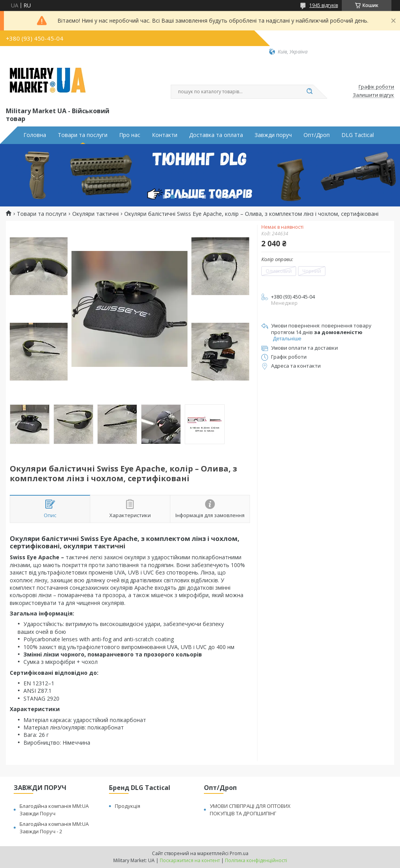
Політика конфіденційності (256, 860)
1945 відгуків (324, 5)
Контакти (165, 135)
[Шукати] (309, 92)
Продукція (128, 806)
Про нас (130, 135)
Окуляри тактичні (96, 214)
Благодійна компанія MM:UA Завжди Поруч (54, 810)
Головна (35, 135)
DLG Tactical (358, 135)
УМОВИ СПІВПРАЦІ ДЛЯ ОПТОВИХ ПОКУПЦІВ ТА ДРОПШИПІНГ (250, 810)
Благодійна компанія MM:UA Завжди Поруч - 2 (54, 828)
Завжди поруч (273, 135)
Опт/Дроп (317, 135)
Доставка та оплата (216, 135)
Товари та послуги (83, 135)
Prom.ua (239, 853)
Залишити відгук (373, 95)
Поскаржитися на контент (190, 860)
